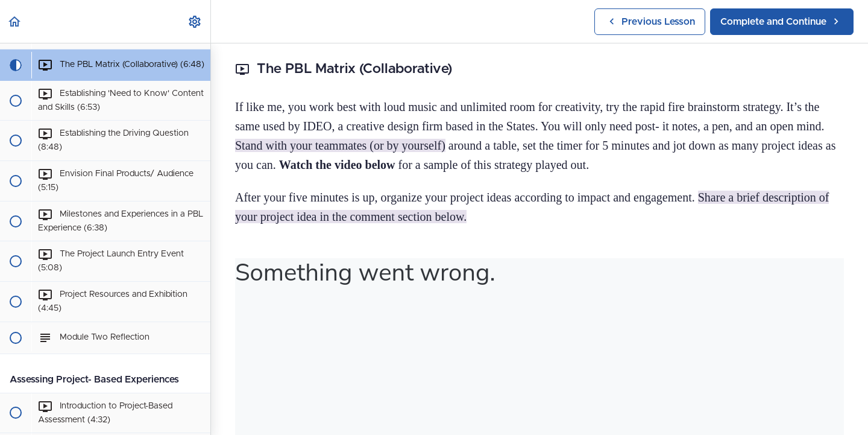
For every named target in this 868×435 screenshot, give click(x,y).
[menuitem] (195, 21)
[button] (15, 21)
